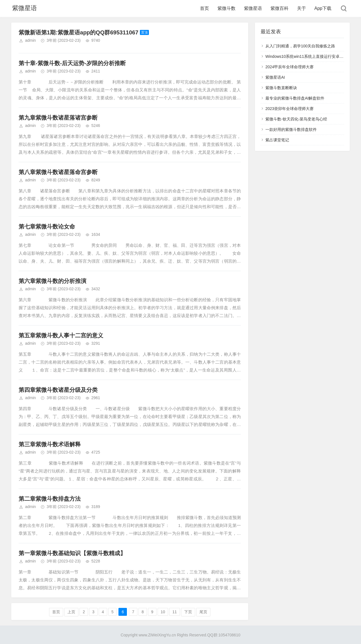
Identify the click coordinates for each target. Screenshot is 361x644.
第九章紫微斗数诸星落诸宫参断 (58, 118)
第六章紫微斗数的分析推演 (52, 281)
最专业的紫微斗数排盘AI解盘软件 (295, 98)
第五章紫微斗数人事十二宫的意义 (61, 335)
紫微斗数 (226, 8)
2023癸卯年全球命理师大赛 (290, 109)
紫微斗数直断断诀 (281, 88)
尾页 (203, 612)
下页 (188, 612)
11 (175, 612)
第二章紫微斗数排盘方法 (50, 499)
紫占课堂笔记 (277, 140)
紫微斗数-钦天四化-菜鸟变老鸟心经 (296, 119)
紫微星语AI (275, 77)
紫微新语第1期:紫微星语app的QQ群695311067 (79, 32)
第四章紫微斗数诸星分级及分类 (58, 390)
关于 (301, 8)
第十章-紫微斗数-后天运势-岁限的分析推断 (72, 63)
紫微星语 (24, 8)
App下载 (323, 8)
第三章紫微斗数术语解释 (50, 444)
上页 (71, 612)
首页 (204, 8)
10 (163, 612)
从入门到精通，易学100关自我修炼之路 (300, 46)
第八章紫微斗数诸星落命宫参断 (58, 172)
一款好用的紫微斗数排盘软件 (291, 129)
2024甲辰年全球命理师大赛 (290, 67)
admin (30, 40)
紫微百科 (279, 8)
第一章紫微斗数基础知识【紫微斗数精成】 (72, 553)
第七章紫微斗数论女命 (47, 227)
